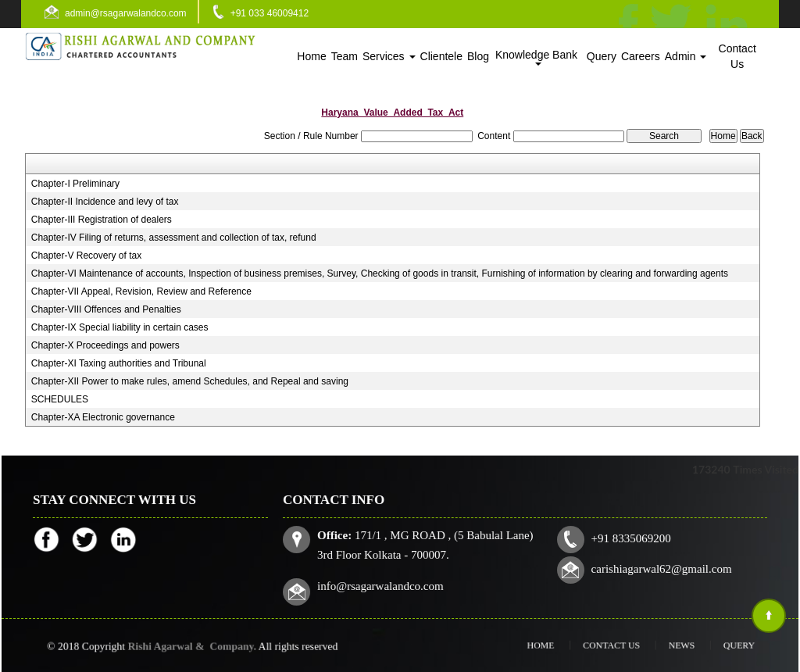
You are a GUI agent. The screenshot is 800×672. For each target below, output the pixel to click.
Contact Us (737, 56)
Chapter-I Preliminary (75, 184)
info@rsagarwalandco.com (388, 583)
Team (345, 56)
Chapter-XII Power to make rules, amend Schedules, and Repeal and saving (190, 381)
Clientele (441, 56)
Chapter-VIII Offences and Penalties (106, 309)
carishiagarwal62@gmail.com (654, 567)
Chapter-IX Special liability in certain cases (120, 327)
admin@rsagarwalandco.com (126, 13)
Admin (686, 56)
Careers (641, 56)
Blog (478, 56)
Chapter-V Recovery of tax (86, 256)
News (664, 645)
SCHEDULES (60, 399)
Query (602, 56)
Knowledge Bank (538, 57)
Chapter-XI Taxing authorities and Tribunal (119, 363)
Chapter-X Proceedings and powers (105, 345)
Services (389, 56)
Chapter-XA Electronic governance (103, 417)
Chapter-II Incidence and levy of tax (105, 202)
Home (311, 56)
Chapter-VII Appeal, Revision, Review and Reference (141, 291)
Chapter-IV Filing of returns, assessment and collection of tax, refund (174, 238)
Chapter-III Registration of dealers (102, 220)
